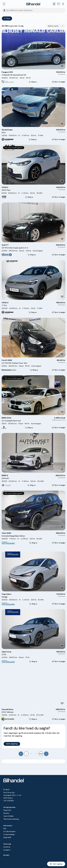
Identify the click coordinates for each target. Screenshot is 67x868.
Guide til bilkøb (8, 816)
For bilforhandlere (9, 831)
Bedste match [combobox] (53, 26)
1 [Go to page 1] (26, 754)
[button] (33, 49)
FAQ (5, 829)
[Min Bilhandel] (63, 4)
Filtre (7, 18)
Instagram (7, 850)
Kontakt (6, 855)
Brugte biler (7, 810)
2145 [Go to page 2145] (41, 754)
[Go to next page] (46, 754)
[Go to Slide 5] (36, 67)
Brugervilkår (7, 837)
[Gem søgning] (56, 864)
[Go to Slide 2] (32, 67)
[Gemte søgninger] (54, 4)
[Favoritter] (59, 4)
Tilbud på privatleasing (11, 819)
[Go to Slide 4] (35, 67)
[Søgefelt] (35, 10)
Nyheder (6, 813)
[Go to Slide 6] (36, 704)
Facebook (7, 847)
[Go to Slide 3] (33, 67)
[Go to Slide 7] (37, 704)
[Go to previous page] (21, 754)
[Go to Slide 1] (31, 67)
